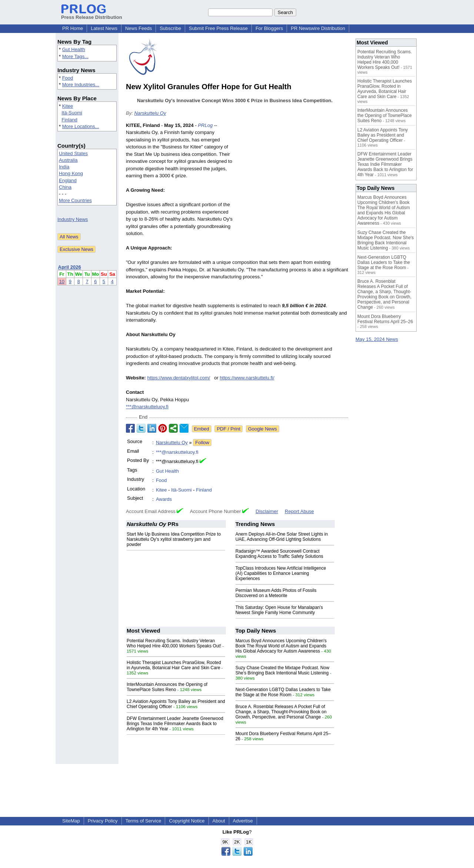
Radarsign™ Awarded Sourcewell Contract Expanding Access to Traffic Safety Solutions (279, 554)
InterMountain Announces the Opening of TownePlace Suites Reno (167, 687)
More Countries (75, 200)
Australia (68, 160)
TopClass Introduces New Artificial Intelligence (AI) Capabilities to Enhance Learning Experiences (281, 573)
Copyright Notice (187, 821)
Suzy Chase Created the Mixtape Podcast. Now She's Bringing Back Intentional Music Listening (282, 670)
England (68, 180)
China (65, 187)
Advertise (243, 821)
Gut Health (74, 49)
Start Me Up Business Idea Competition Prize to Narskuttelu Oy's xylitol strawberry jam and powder (174, 539)
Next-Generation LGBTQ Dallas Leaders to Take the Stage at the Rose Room (283, 692)
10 (62, 281)
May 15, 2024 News (377, 339)
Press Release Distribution (92, 14)
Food (68, 78)
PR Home (73, 28)
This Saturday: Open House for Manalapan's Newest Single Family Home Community (279, 610)
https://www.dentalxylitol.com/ (179, 378)
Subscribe (170, 28)
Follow (202, 443)
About (219, 821)
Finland (69, 120)
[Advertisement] (293, 176)
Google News (263, 429)
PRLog (205, 125)
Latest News (104, 28)
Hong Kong (71, 173)
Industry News (73, 219)
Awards (164, 499)
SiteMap (71, 821)
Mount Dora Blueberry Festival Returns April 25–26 (385, 319)
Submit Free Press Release (218, 28)
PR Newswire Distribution (318, 28)
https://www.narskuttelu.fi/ (247, 378)
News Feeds (138, 28)
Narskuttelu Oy (150, 113)
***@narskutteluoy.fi (147, 407)
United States (73, 153)
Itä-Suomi (72, 113)
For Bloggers (269, 28)
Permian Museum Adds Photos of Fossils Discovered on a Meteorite (276, 593)
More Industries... (81, 85)
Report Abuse (299, 511)
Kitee (68, 106)
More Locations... (81, 126)
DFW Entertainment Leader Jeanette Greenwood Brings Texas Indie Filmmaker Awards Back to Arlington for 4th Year (175, 724)
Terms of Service (143, 821)
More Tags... (75, 56)
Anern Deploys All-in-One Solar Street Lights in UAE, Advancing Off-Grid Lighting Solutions (282, 537)
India (64, 167)
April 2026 (70, 267)
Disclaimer (267, 511)
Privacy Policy (103, 821)
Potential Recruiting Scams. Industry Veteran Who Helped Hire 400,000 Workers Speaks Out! (174, 643)
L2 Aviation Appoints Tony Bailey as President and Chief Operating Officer (383, 135)
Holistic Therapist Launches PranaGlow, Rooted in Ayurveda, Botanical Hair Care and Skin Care (174, 665)
